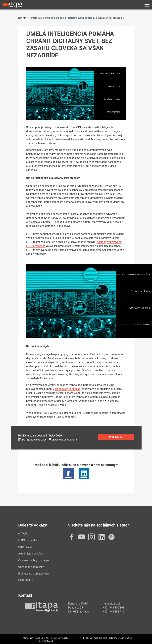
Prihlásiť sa (116, 437)
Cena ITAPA (25, 547)
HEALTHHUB (26, 580)
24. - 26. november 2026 (32, 440)
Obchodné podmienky (31, 567)
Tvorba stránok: (86, 638)
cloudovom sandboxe (68, 389)
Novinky (22, 18)
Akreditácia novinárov (31, 554)
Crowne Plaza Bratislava (64, 440)
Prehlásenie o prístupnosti (33, 574)
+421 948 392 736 (114, 612)
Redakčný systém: (117, 638)
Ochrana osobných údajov (34, 560)
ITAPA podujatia (28, 540)
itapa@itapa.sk (112, 604)
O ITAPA (23, 534)
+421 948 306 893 (114, 608)
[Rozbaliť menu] (147, 5)
